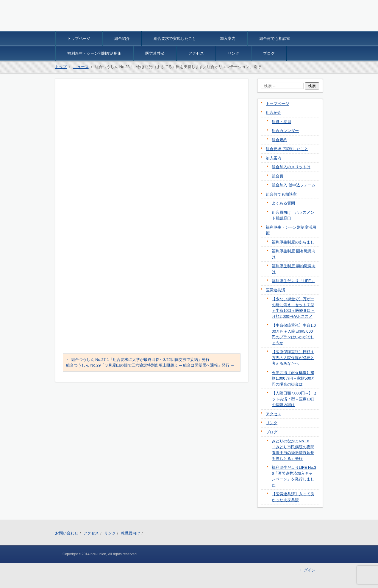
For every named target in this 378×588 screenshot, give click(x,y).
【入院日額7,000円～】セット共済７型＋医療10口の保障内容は (294, 399)
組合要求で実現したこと (175, 38)
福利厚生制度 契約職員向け (294, 269)
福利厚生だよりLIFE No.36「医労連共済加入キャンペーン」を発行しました (294, 476)
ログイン (308, 570)
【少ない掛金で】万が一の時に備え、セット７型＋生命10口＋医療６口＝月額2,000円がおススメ (293, 308)
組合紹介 (122, 38)
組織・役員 (281, 122)
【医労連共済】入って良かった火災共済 (293, 497)
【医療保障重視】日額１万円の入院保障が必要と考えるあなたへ (293, 358)
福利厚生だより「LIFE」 (293, 281)
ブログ (269, 53)
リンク (233, 53)
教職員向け (131, 533)
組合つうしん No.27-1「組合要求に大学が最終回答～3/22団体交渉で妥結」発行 (138, 360)
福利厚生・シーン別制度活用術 (94, 53)
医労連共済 (155, 53)
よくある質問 (283, 203)
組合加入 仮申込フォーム (294, 185)
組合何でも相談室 (275, 38)
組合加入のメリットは (291, 167)
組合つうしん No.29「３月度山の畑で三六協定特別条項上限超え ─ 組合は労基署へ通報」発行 (150, 365)
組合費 (278, 176)
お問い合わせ (67, 533)
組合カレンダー (285, 131)
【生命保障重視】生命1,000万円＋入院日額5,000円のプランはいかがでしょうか (294, 334)
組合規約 (279, 140)
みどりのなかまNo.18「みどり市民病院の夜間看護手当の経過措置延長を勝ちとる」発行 (293, 450)
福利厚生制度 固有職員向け (294, 254)
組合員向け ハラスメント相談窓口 (293, 215)
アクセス (196, 53)
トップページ (79, 38)
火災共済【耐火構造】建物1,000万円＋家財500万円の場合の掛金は (293, 378)
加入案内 (228, 38)
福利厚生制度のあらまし (293, 242)
